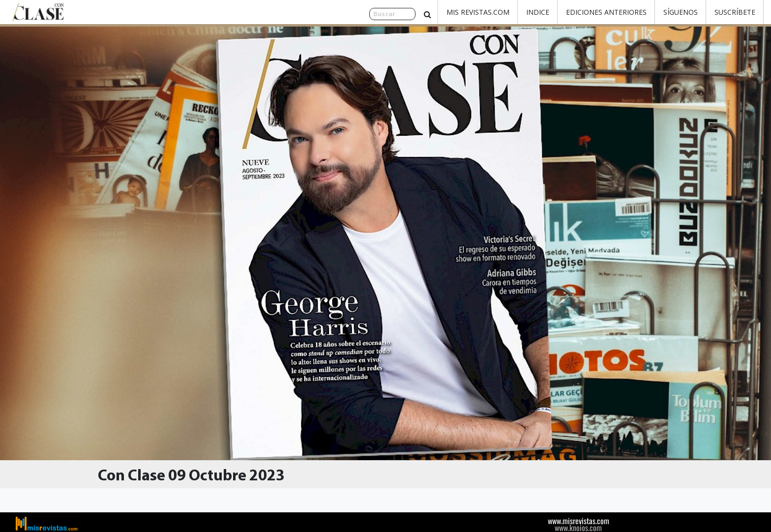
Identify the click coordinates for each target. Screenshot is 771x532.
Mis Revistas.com (478, 12)
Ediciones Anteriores (606, 12)
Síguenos (681, 12)
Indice (538, 12)
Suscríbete (735, 12)
